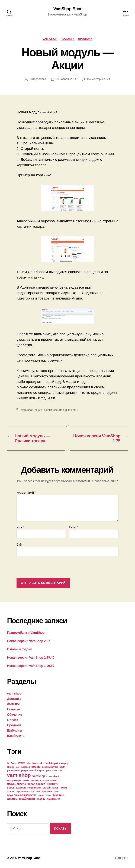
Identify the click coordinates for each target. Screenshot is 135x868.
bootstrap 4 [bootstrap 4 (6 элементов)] (51, 763)
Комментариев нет (98, 79)
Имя (20, 527)
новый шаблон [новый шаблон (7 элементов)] (16, 788)
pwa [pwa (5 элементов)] (48, 771)
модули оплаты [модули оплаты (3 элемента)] (50, 780)
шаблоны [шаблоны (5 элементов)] (12, 799)
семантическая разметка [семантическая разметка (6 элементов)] (22, 795)
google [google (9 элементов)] (36, 767)
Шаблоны (15, 731)
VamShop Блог (68, 9)
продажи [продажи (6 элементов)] (47, 791)
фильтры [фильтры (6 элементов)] (58, 795)
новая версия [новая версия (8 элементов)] (36, 784)
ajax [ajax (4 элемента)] (29, 763)
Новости (68, 39)
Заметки (13, 704)
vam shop (50, 39)
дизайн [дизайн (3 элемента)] (26, 780)
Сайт (20, 545)
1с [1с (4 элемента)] (8, 763)
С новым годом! (19, 649)
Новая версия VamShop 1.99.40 (31, 658)
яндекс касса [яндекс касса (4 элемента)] (53, 799)
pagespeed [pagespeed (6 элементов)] (13, 771)
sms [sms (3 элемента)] (60, 771)
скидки (48, 410)
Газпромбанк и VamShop (26, 633)
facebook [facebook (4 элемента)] (25, 767)
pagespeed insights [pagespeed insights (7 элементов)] (33, 771)
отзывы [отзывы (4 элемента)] (11, 791)
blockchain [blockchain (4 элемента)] (38, 763)
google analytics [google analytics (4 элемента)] (50, 767)
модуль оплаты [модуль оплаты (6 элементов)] (16, 784)
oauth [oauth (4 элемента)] (62, 767)
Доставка (14, 699)
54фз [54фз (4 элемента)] (14, 763)
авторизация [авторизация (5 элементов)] (14, 780)
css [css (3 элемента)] (18, 767)
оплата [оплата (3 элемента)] (64, 788)
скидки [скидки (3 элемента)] (41, 795)
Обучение (15, 715)
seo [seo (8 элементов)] (55, 770)
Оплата (13, 720)
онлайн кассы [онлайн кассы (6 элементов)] (51, 788)
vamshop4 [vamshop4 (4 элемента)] (54, 776)
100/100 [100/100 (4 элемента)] (21, 763)
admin (42, 79)
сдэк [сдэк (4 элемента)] (56, 791)
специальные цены (65, 410)
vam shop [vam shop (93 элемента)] (19, 775)
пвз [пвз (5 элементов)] (38, 791)
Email (74, 527)
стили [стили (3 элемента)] (48, 795)
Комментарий (26, 493)
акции (38, 410)
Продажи (85, 39)
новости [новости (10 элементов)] (53, 784)
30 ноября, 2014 (66, 79)
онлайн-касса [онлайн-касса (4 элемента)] (34, 788)
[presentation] (43, 567)
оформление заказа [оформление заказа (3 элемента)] (25, 791)
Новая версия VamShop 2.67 (28, 641)
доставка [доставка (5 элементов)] (36, 780)
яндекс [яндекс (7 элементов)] (41, 799)
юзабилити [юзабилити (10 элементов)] (27, 799)
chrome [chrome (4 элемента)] (11, 767)
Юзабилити (16, 736)
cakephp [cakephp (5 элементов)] (64, 763)
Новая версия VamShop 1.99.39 (31, 666)
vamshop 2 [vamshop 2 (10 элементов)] (40, 776)
